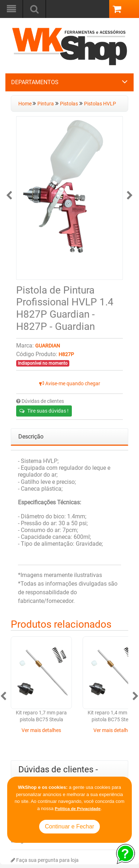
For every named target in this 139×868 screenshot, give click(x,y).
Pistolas (69, 104)
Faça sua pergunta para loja (45, 860)
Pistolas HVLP (100, 104)
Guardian (48, 346)
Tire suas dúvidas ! (44, 411)
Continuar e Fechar (69, 826)
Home (26, 104)
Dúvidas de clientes (40, 401)
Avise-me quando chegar (70, 384)
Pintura (46, 104)
